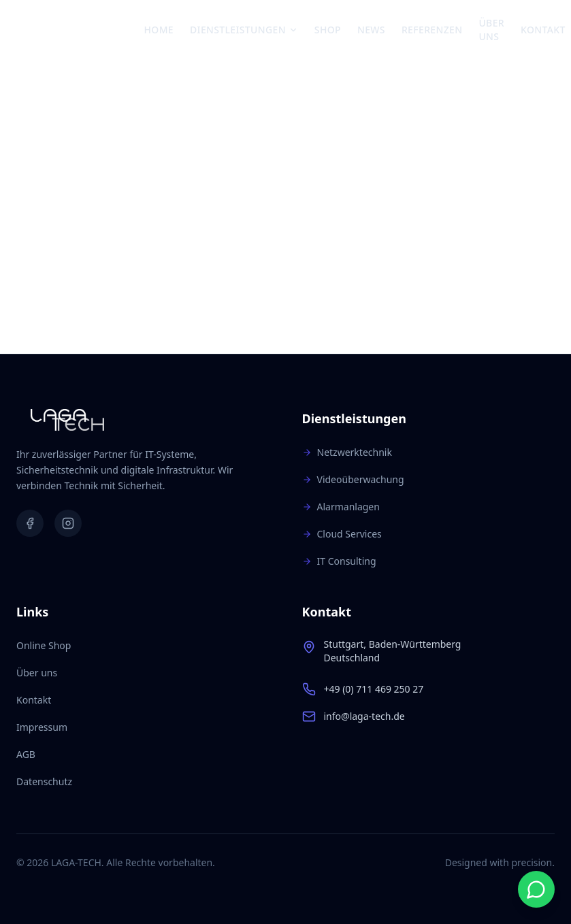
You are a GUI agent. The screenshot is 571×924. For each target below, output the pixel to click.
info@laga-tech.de (364, 716)
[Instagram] (68, 523)
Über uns (491, 30)
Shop (328, 30)
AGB (26, 754)
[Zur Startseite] (80, 30)
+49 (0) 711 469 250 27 (374, 689)
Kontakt (543, 30)
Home (159, 30)
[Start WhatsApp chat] (536, 889)
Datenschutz (44, 781)
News (371, 30)
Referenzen (432, 30)
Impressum (42, 727)
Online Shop (44, 645)
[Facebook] (30, 523)
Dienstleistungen (244, 30)
